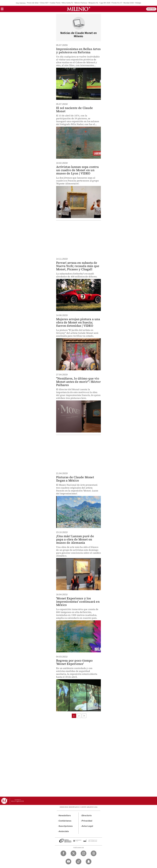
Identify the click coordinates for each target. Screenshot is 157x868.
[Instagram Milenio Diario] (84, 853)
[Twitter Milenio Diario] (73, 853)
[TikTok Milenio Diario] (79, 862)
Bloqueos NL (93, 3)
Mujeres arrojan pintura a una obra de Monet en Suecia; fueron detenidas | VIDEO (78, 322)
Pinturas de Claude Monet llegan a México (75, 479)
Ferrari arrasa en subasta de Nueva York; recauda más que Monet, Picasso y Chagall (78, 266)
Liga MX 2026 (105, 3)
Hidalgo (138, 3)
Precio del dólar (33, 3)
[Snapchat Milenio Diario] (89, 862)
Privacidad (87, 821)
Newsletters (65, 816)
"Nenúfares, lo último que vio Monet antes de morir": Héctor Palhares (78, 382)
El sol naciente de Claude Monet (74, 110)
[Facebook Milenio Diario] (63, 853)
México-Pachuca (81, 3)
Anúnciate (64, 831)
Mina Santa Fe (68, 3)
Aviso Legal (87, 826)
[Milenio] (79, 9)
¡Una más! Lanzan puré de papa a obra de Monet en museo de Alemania (75, 539)
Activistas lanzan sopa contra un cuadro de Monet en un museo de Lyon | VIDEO (77, 170)
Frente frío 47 (117, 3)
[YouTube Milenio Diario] (68, 862)
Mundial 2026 (129, 3)
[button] (2, 10)
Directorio (87, 816)
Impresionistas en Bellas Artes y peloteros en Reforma (78, 51)
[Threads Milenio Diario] (94, 853)
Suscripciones (66, 826)
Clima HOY (44, 3)
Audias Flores (55, 3)
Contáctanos (65, 821)
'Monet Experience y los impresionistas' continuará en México (78, 602)
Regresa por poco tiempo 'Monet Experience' (74, 662)
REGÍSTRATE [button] (151, 9)
